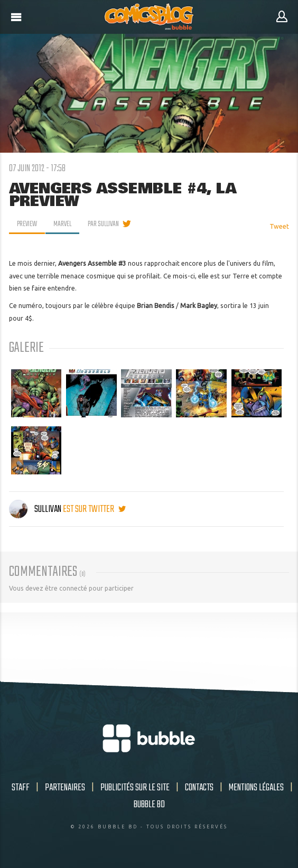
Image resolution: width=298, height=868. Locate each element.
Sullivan (36, 509)
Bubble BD (149, 805)
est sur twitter (94, 509)
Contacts (199, 788)
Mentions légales (256, 788)
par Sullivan (103, 224)
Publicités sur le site (135, 788)
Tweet (279, 226)
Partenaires (65, 788)
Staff (21, 788)
